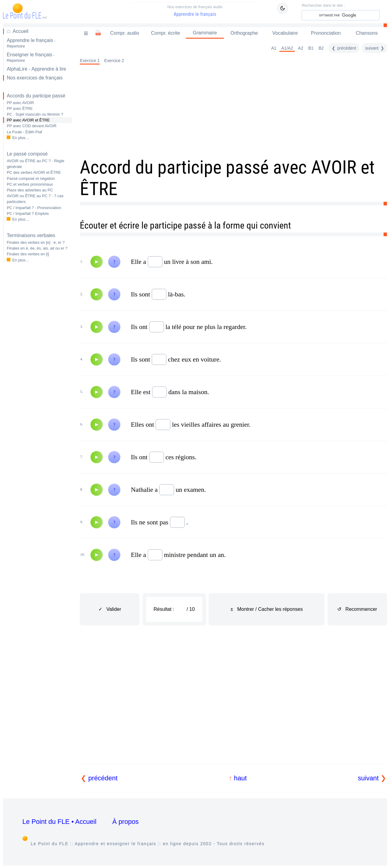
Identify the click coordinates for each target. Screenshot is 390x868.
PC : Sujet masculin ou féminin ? (35, 114)
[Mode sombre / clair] (282, 8)
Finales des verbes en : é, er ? (36, 242)
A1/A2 (289, 48)
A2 (302, 48)
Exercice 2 (114, 61)
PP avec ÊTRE (20, 108)
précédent (103, 778)
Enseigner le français (31, 57)
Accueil (21, 31)
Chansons (367, 33)
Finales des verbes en (28, 254)
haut (240, 778)
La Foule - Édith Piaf (24, 132)
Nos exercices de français (35, 78)
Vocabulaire (286, 33)
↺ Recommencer (357, 609)
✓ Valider (110, 609)
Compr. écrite (165, 33)
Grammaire (205, 33)
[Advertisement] (38, 364)
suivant (368, 778)
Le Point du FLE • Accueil (60, 822)
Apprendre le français (195, 11)
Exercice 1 (90, 61)
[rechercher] (348, 15)
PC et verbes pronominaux (30, 184)
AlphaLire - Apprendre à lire (36, 69)
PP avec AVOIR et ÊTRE (28, 120)
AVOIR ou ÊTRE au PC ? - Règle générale (35, 164)
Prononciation (327, 33)
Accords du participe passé (36, 96)
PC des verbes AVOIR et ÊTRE (34, 172)
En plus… (21, 138)
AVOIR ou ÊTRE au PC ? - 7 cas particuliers (35, 199)
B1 (313, 48)
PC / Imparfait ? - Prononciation (34, 208)
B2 (323, 48)
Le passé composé (27, 154)
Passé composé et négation (31, 178)
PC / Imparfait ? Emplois (28, 213)
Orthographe (246, 33)
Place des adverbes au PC (30, 190)
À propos (126, 822)
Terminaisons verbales (31, 235)
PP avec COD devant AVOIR (32, 126)
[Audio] (97, 262)
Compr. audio (124, 33)
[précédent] (345, 48)
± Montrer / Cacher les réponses (266, 609)
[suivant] (375, 48)
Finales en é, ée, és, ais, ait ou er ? (37, 248)
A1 (276, 48)
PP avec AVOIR (20, 103)
